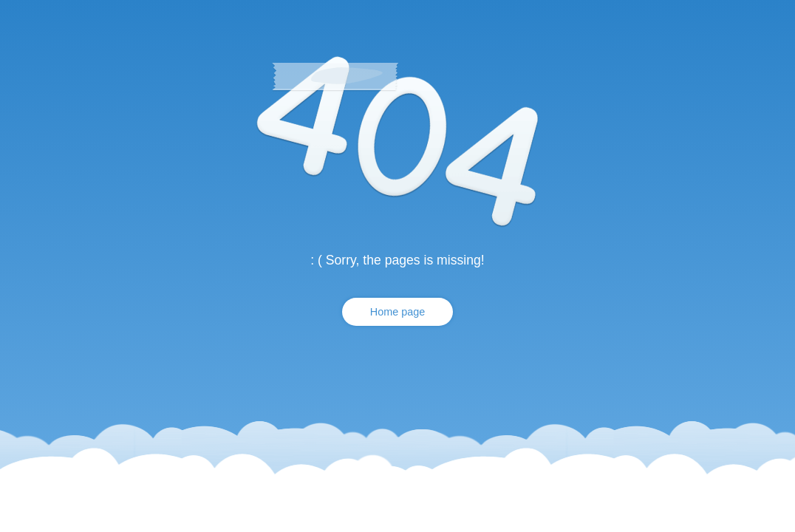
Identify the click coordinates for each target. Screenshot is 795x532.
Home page (397, 312)
